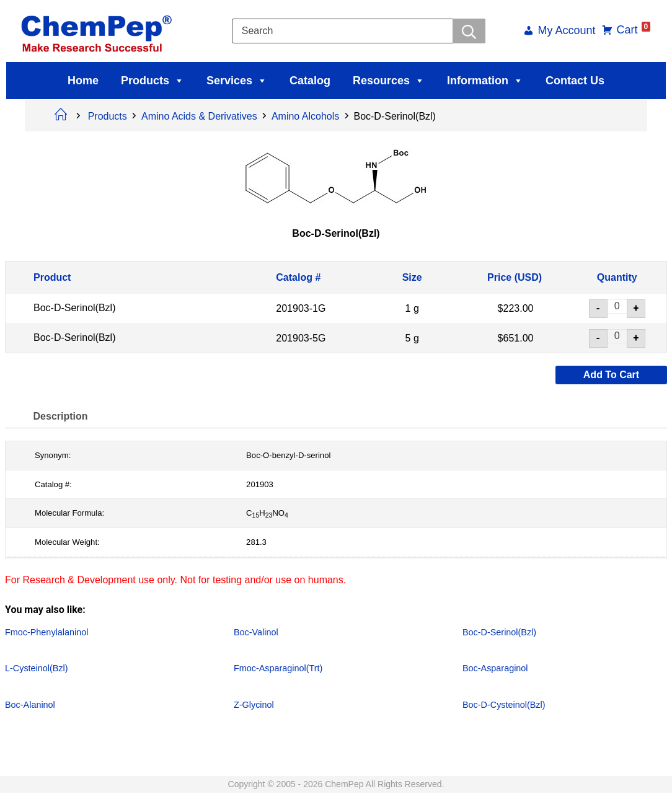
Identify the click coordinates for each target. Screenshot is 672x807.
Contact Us (575, 81)
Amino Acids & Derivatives (199, 116)
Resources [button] (389, 81)
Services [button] (237, 81)
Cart (630, 30)
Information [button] (485, 81)
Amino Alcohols (305, 116)
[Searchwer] (468, 31)
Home (83, 81)
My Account (563, 31)
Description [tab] (63, 416)
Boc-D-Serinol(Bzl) (74, 308)
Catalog (310, 81)
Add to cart (611, 375)
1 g (412, 308)
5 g (412, 337)
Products (153, 81)
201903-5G (301, 337)
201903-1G (301, 308)
